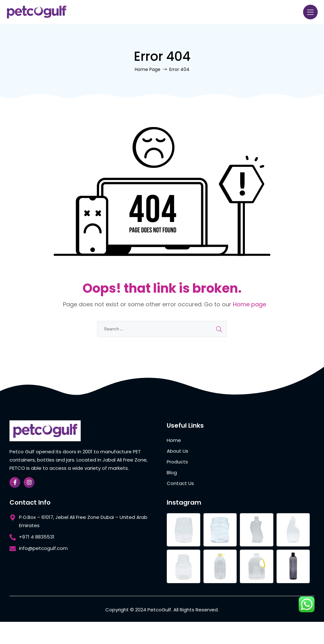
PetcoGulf (159, 610)
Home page (249, 304)
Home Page (148, 69)
